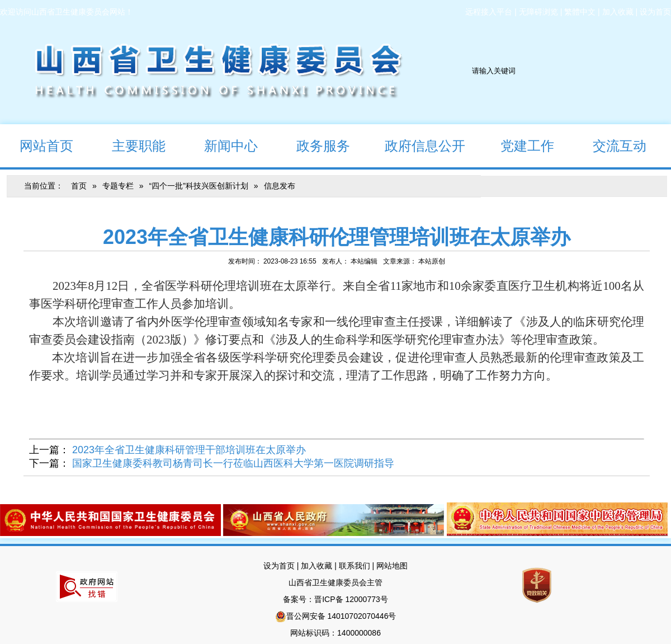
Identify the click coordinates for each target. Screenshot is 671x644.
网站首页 (37, 145)
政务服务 (313, 145)
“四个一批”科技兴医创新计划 (198, 186)
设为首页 (655, 12)
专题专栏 (118, 186)
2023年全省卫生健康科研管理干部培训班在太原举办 (189, 450)
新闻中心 (221, 145)
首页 (79, 186)
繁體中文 (580, 12)
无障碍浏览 (538, 12)
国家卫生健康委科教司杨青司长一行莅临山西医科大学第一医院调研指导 (233, 463)
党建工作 (518, 145)
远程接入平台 (489, 12)
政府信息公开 (417, 145)
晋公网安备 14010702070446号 (341, 616)
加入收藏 (618, 12)
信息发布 (280, 186)
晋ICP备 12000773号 (351, 599)
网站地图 (392, 566)
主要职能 (129, 145)
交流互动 (610, 145)
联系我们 (355, 566)
